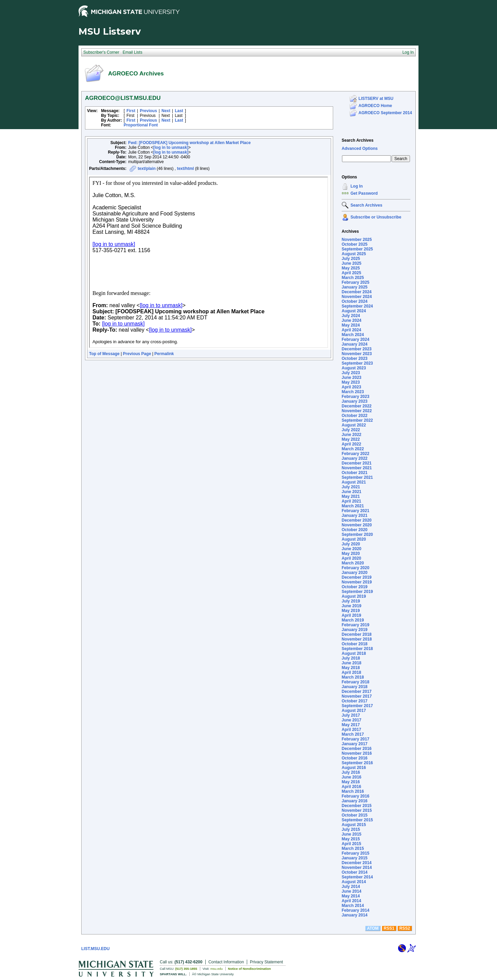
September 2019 (357, 592)
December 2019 (357, 577)
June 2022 (352, 435)
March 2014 (353, 906)
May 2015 (351, 839)
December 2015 (357, 806)
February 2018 (355, 682)
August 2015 (354, 825)
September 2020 (357, 535)
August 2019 (354, 596)
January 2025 (355, 287)
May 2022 (351, 439)
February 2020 (355, 568)
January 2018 (355, 687)
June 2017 (352, 720)
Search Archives (358, 140)
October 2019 (355, 587)
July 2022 (351, 430)
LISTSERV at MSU (376, 99)
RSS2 (405, 928)
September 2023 (357, 363)
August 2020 (354, 539)
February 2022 (355, 454)
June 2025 (352, 263)
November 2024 (357, 297)
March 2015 (353, 848)
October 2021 (355, 473)
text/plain (147, 169)
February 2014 (355, 910)
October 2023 (355, 358)
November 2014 (357, 868)
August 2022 (354, 425)
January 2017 (355, 744)
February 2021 (355, 511)
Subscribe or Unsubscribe (376, 217)
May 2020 (351, 554)
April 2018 (351, 672)
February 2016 (355, 796)
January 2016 (355, 801)
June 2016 (352, 777)
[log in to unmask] (171, 147)
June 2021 (352, 492)
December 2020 (357, 520)
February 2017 (355, 739)
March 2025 (353, 278)
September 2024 (357, 306)
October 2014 (355, 872)
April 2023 (351, 387)
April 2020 (351, 558)
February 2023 (355, 397)
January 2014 (355, 915)
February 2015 (355, 853)
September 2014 (357, 877)
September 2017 (357, 706)
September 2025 (357, 249)
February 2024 (355, 339)
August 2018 (354, 653)
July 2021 (351, 487)
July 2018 (351, 658)
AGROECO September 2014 (385, 113)
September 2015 (357, 820)
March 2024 (353, 335)
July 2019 (351, 601)
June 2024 (352, 320)
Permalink (164, 354)
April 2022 (351, 444)
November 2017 (357, 696)
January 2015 (355, 858)
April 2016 (351, 787)
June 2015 (352, 834)
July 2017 (351, 715)
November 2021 (357, 468)
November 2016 (357, 753)
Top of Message (104, 354)
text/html (185, 169)
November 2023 (357, 354)
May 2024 (351, 325)
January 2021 (355, 515)
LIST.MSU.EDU (95, 949)
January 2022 (355, 458)
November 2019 (357, 582)
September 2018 (357, 649)
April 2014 (351, 901)
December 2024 (357, 292)
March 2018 (353, 677)
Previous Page (137, 354)
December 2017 (357, 692)
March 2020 (353, 563)
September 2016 (357, 763)
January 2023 (355, 401)
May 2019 (351, 611)
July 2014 (351, 887)
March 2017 (353, 734)
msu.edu (217, 969)
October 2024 (355, 301)
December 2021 (357, 463)
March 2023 (353, 392)
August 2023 (354, 368)
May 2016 (351, 782)
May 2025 (351, 268)
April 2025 (351, 273)
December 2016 (357, 749)
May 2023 (351, 382)
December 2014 (357, 863)
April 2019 (351, 615)
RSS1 (389, 928)
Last (179, 111)
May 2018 (351, 668)
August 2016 (354, 768)
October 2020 (355, 530)
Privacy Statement (266, 962)
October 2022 (355, 416)
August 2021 (354, 482)
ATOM (373, 928)
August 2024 (354, 311)
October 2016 (355, 758)
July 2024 (351, 316)
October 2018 (355, 644)
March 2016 (353, 791)
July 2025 (351, 259)
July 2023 (351, 373)
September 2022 (357, 420)
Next (166, 111)
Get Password (364, 193)
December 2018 (357, 634)
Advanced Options (360, 148)
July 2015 (351, 829)
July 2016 (351, 772)
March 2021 (353, 506)
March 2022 (353, 449)
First (131, 111)
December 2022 (357, 406)
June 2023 (352, 378)
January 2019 (355, 630)
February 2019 (355, 625)
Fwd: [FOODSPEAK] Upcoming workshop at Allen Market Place (189, 143)
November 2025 (357, 240)
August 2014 (354, 882)
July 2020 (351, 544)
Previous (148, 111)
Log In (357, 186)
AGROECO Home (375, 106)
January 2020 (355, 573)
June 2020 (352, 549)
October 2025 (355, 244)
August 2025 (354, 254)
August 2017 (354, 711)
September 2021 (357, 477)
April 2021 (351, 501)
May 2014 (351, 896)
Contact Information (226, 962)
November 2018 (357, 639)
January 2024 (355, 344)
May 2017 (351, 725)
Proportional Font (141, 125)
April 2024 (351, 330)
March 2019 (353, 620)
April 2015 (351, 844)
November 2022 (357, 411)
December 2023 (357, 349)
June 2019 (352, 606)
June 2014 (352, 891)
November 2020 (357, 525)
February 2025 (355, 282)
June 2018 (352, 663)
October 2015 (355, 815)
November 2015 (357, 810)
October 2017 (355, 701)
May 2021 (351, 496)
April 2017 (351, 730)
